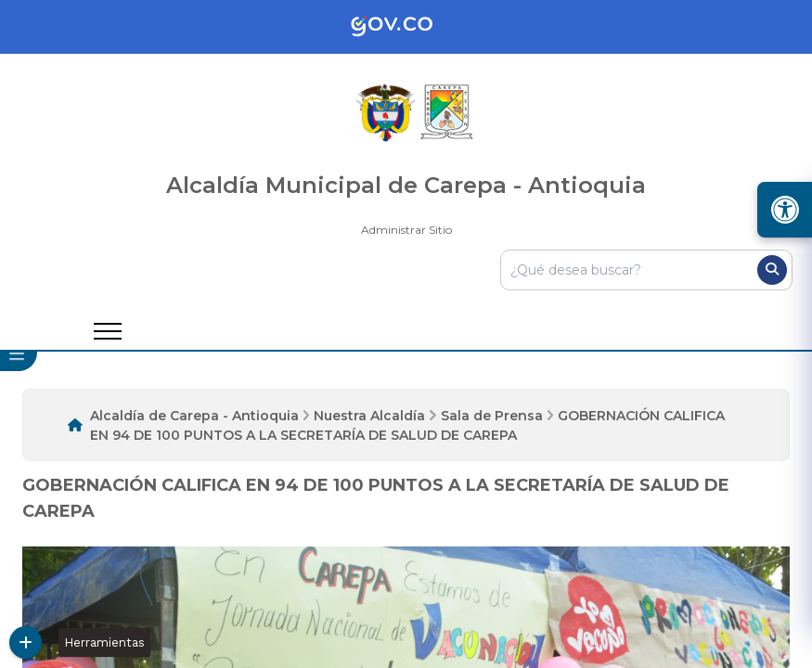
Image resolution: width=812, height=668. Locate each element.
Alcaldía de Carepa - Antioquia (194, 416)
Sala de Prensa (492, 416)
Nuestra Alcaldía (369, 416)
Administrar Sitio (406, 230)
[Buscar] (772, 270)
